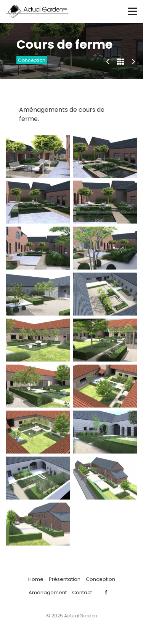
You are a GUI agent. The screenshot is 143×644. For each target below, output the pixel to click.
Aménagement (48, 592)
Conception (32, 60)
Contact (82, 592)
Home (36, 579)
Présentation (65, 579)
